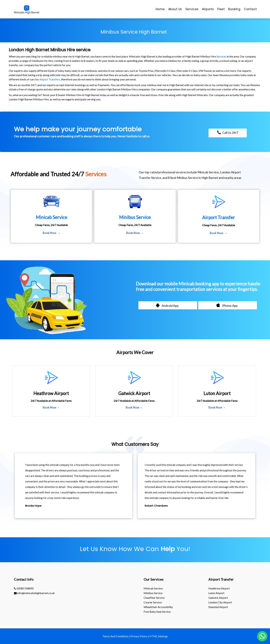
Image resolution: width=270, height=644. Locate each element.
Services (221, 56)
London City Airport (220, 602)
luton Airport (216, 593)
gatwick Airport (218, 598)
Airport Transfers (50, 79)
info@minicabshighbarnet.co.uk (34, 593)
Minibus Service (153, 593)
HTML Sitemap (159, 636)
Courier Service (153, 602)
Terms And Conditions (116, 636)
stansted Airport (218, 607)
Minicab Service (153, 588)
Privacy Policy (139, 636)
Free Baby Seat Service (157, 612)
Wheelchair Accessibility (158, 607)
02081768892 (24, 588)
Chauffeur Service (154, 598)
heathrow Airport (219, 588)
